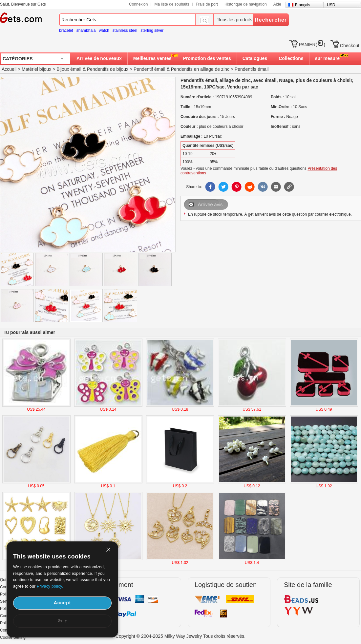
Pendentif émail (149, 69)
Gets (21, 18)
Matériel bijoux (36, 69)
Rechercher (271, 20)
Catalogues (255, 58)
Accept (63, 603)
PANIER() (312, 45)
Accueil (9, 69)
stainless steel (125, 30)
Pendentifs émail (252, 69)
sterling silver (152, 30)
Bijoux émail (69, 69)
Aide (277, 4)
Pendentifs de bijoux (108, 69)
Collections (291, 58)
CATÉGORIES (18, 59)
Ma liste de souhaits (172, 4)
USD (331, 5)
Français (303, 5)
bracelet (66, 30)
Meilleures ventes (152, 58)
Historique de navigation (246, 4)
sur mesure (327, 58)
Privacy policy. (50, 586)
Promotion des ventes (207, 58)
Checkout (350, 46)
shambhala (86, 30)
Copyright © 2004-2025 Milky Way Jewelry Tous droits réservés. (180, 636)
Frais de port (207, 4)
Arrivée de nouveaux (99, 58)
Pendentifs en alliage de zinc (200, 69)
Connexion (138, 4)
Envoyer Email (207, 205)
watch (104, 30)
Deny (62, 621)
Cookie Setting (13, 637)
